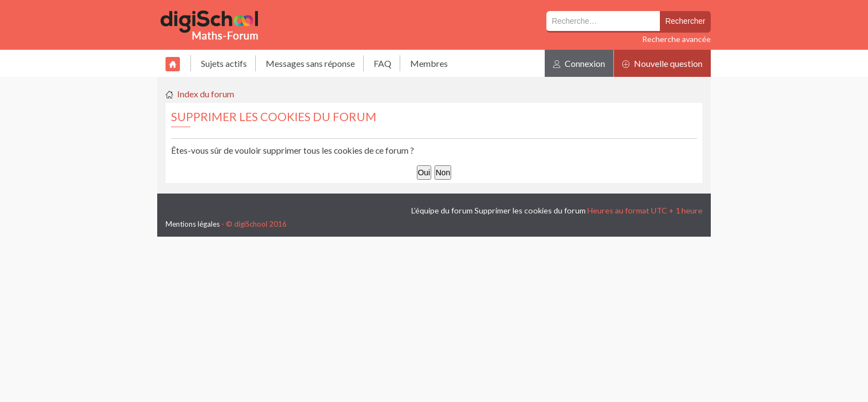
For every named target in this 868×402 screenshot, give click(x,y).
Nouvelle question (662, 63)
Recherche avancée (676, 39)
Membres (429, 63)
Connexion (579, 63)
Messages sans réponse (310, 63)
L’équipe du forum (442, 210)
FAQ (383, 63)
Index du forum (206, 94)
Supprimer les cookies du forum (530, 210)
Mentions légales (193, 224)
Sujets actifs (224, 63)
